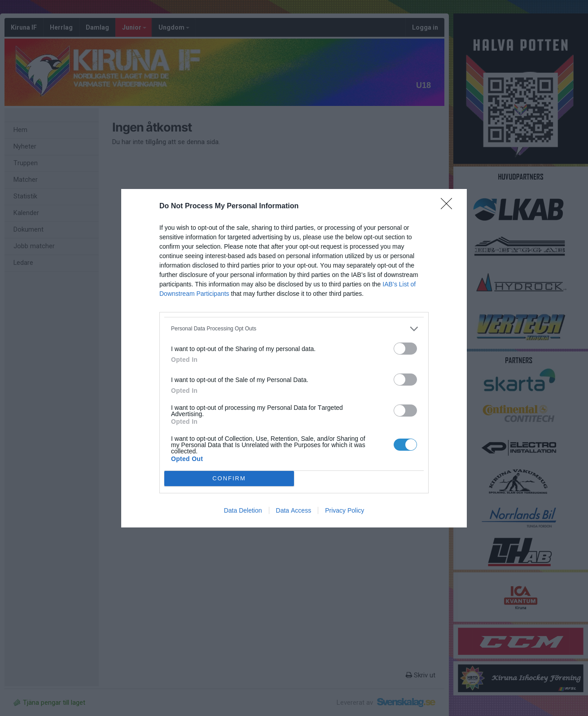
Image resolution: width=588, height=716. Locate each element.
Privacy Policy (344, 510)
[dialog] (294, 358)
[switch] (405, 349)
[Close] (449, 206)
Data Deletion (243, 510)
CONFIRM (229, 478)
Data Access (294, 510)
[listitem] (294, 329)
